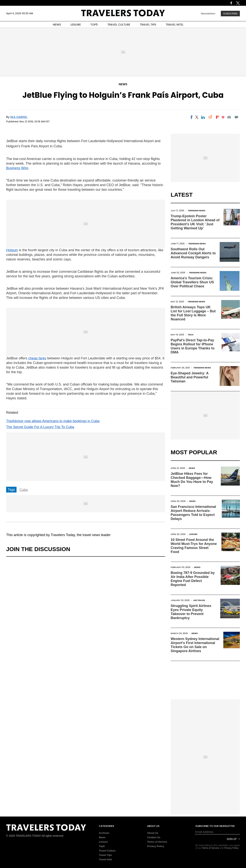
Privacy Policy (156, 846)
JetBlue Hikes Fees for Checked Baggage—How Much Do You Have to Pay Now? (192, 480)
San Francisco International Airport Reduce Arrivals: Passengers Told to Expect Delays (193, 513)
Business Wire (17, 168)
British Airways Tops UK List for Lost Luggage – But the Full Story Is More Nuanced (193, 313)
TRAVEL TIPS (148, 24)
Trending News (197, 211)
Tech (191, 335)
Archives (104, 833)
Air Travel (199, 600)
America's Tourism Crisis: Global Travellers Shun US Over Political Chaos (192, 282)
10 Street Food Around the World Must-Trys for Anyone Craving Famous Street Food (194, 546)
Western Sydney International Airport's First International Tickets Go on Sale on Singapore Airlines (195, 645)
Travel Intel (105, 859)
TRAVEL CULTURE (119, 24)
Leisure (193, 534)
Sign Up (232, 839)
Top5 (102, 846)
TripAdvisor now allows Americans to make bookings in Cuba (53, 421)
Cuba (24, 490)
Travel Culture (107, 851)
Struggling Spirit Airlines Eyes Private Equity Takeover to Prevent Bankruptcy (191, 612)
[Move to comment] (236, 117)
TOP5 (94, 24)
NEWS (57, 24)
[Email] (229, 117)
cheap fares (37, 358)
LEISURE (76, 24)
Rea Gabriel (19, 117)
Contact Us (154, 837)
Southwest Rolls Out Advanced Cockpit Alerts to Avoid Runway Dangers (193, 253)
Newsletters (208, 14)
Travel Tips (105, 855)
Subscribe (230, 14)
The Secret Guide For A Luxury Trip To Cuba (40, 427)
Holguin (12, 250)
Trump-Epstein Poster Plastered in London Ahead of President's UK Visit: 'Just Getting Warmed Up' (195, 222)
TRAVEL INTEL (175, 24)
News (123, 84)
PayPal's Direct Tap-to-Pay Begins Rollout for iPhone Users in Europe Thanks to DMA (193, 346)
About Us (153, 833)
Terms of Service (157, 842)
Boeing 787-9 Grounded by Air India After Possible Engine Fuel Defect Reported (193, 579)
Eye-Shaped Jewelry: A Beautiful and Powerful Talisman (190, 377)
